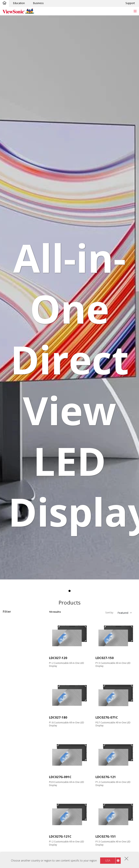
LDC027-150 (105, 658)
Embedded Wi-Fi (18, 838)
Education (19, 3)
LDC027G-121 (106, 777)
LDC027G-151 (106, 836)
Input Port (13, 726)
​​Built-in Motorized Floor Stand (23, 812)
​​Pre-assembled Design (22, 800)
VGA (11, 736)
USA (108, 860)
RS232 (12, 766)
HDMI (12, 731)
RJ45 (11, 761)
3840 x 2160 (16, 702)
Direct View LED (18, 638)
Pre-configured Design (22, 795)
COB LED (14, 823)
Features (12, 776)
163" (11, 672)
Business (38, 3)
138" (11, 667)
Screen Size (14, 657)
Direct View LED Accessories (18, 645)
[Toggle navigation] (135, 11)
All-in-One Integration (21, 781)
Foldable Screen (18, 805)
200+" (12, 677)
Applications (14, 634)
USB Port (14, 741)
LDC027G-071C (107, 717)
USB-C (12, 746)
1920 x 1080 (16, 692)
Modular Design (18, 818)
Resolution (13, 687)
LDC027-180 (58, 717)
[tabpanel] (69, 298)
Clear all (39, 619)
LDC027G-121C (60, 836)
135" (11, 662)
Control (11, 756)
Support (130, 3)
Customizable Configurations (20, 624)
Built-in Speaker (18, 833)
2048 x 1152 (16, 697)
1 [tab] (70, 591)
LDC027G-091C (60, 777)
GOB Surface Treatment (23, 828)
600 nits (13, 716)
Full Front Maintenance (22, 843)
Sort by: (109, 613)
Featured (123, 613)
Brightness (13, 712)
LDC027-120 (58, 658)
